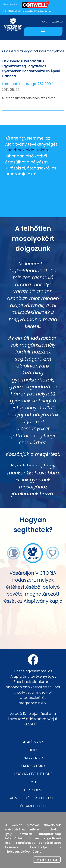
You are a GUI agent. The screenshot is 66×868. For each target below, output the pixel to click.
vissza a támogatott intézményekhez (33, 51)
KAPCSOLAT (57, 22)
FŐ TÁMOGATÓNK (33, 806)
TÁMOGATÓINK (33, 766)
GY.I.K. (45, 22)
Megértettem (47, 860)
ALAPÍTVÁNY (33, 742)
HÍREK (33, 750)
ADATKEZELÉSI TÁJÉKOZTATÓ (33, 798)
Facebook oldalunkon (27, 150)
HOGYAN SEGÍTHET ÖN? (33, 774)
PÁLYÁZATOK (33, 758)
